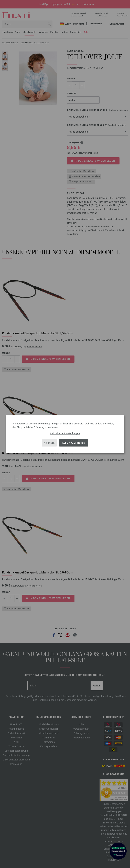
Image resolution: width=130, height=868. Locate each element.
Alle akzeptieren (74, 443)
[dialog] (65, 434)
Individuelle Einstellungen (65, 433)
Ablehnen (49, 443)
